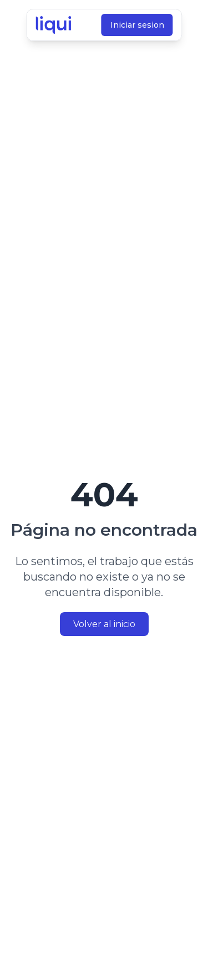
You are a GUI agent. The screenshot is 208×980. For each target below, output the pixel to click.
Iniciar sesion (137, 25)
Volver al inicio (104, 624)
